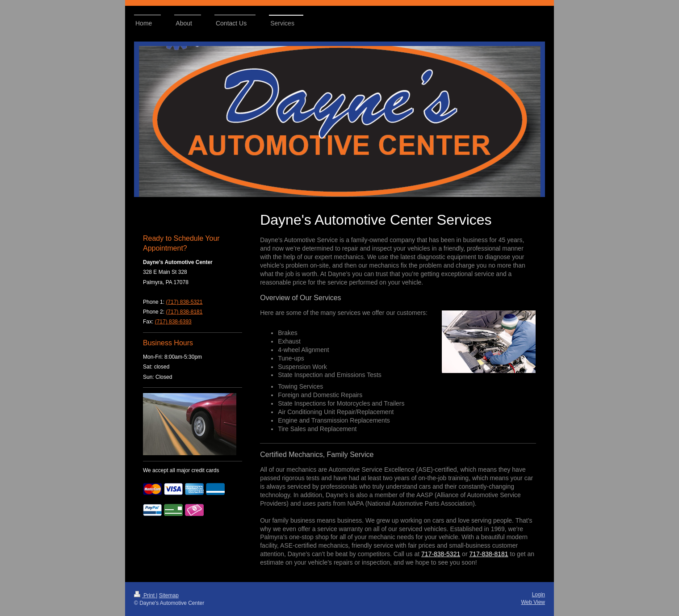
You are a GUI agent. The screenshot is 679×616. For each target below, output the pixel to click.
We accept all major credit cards (181, 470)
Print (145, 595)
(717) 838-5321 (184, 302)
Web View (533, 602)
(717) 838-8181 (184, 312)
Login (539, 595)
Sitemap (169, 595)
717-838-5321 (441, 554)
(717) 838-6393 (173, 322)
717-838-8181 (488, 554)
